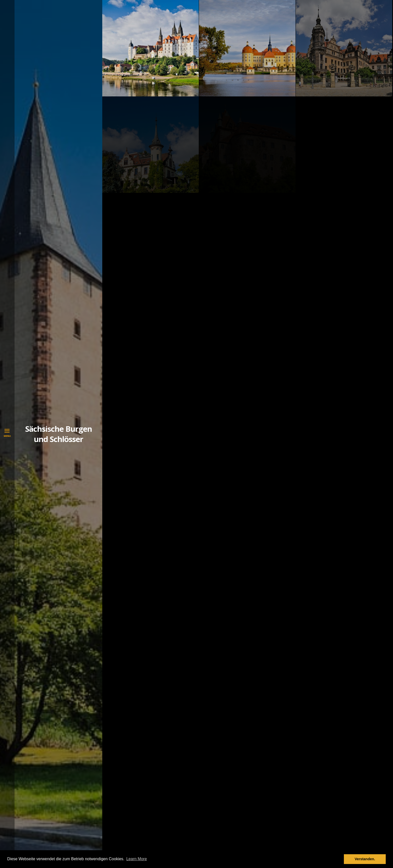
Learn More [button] (137, 859)
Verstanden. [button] (365, 859)
